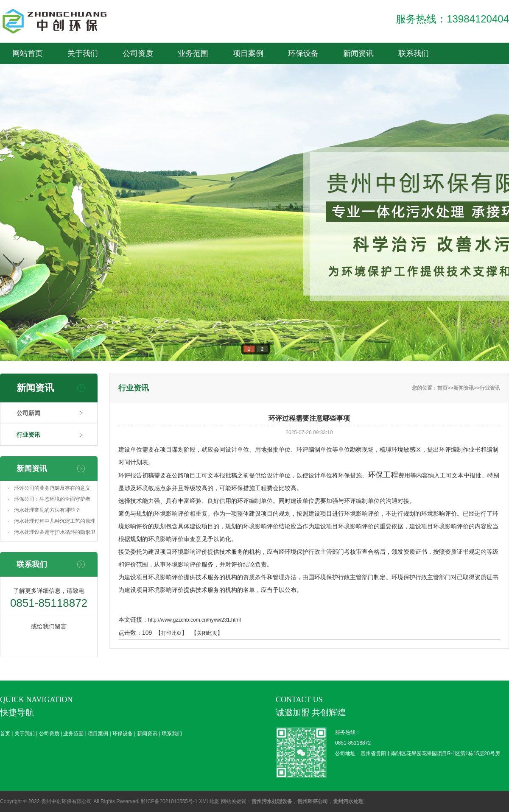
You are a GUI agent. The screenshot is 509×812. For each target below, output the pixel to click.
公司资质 (265, 11)
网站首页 (28, 53)
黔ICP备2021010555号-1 (169, 801)
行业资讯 (28, 435)
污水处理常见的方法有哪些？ (47, 510)
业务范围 (320, 11)
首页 (155, 11)
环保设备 (431, 11)
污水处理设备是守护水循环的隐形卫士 (55, 533)
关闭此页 (207, 633)
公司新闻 (28, 413)
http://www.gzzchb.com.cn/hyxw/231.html (194, 620)
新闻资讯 (155, 32)
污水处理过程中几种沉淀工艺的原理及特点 (55, 522)
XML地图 (209, 801)
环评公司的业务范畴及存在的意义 (52, 488)
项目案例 (375, 11)
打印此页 (171, 633)
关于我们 (210, 11)
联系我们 (210, 32)
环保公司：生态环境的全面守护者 (52, 499)
